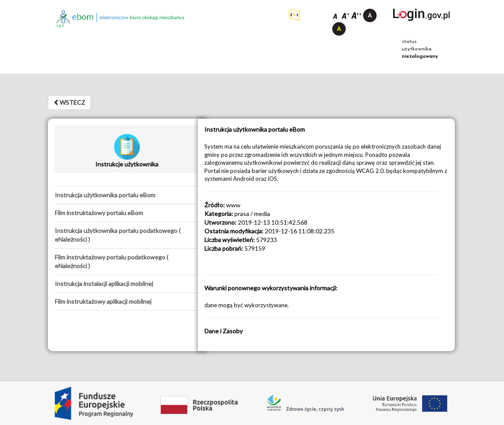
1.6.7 (60, 26)
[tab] (127, 195)
